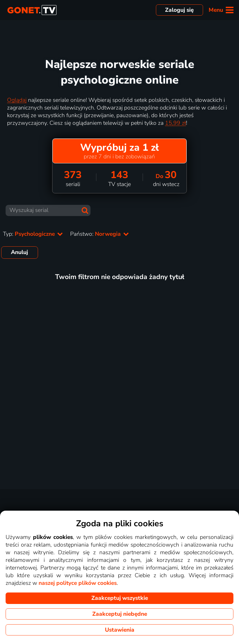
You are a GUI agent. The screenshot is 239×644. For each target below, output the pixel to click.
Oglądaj (17, 100)
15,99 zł (175, 123)
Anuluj (19, 252)
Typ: (33, 234)
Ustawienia (120, 630)
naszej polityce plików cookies (78, 583)
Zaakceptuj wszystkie (120, 598)
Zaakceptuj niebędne (120, 614)
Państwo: (100, 234)
